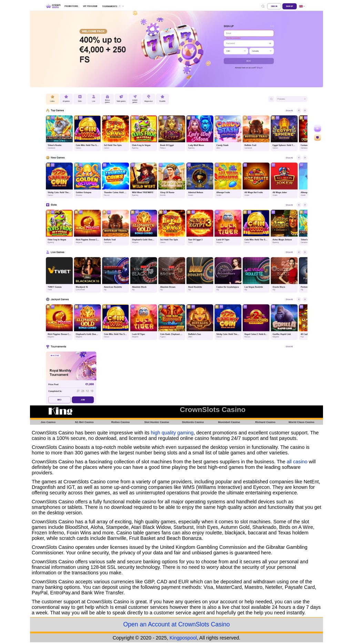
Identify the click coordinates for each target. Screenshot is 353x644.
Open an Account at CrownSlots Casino (176, 624)
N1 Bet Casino (84, 422)
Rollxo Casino (120, 422)
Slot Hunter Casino (157, 422)
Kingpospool (183, 638)
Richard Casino (265, 422)
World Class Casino (301, 422)
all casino (297, 462)
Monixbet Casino (229, 422)
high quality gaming (172, 433)
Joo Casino (48, 422)
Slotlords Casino (193, 422)
